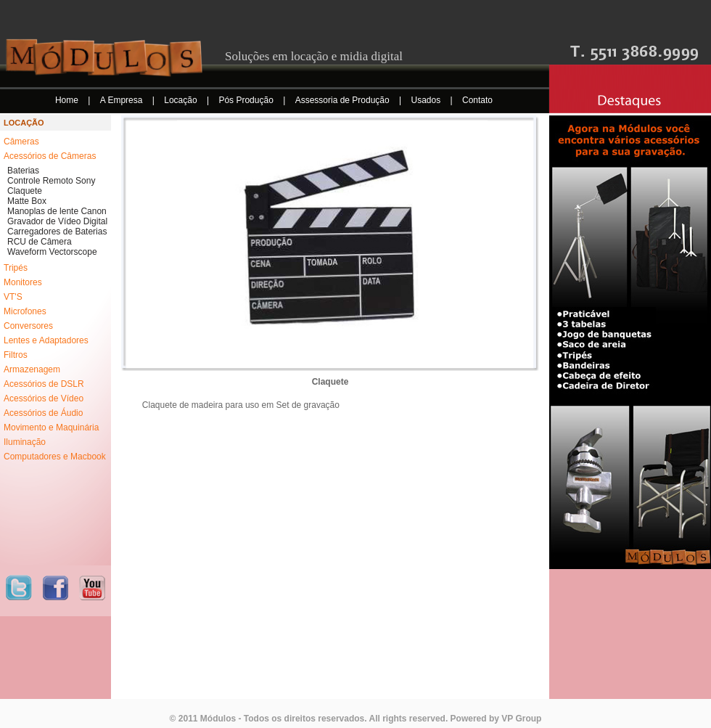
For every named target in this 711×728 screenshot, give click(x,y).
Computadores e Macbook (55, 457)
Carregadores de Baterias (57, 232)
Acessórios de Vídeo (44, 398)
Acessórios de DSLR (44, 384)
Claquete (25, 191)
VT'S (13, 297)
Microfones (25, 311)
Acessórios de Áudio (43, 413)
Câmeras (21, 142)
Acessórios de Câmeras (50, 156)
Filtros (16, 355)
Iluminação (25, 442)
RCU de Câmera (40, 242)
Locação (182, 100)
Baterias (23, 171)
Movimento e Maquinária (51, 428)
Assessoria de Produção (344, 100)
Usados (427, 100)
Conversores (28, 326)
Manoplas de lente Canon (57, 211)
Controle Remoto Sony (51, 181)
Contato (477, 100)
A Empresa (123, 100)
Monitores (23, 282)
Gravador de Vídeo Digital (57, 221)
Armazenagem (32, 369)
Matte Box (27, 201)
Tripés (16, 268)
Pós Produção (247, 100)
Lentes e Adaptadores (46, 340)
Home (68, 100)
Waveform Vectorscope (52, 252)
